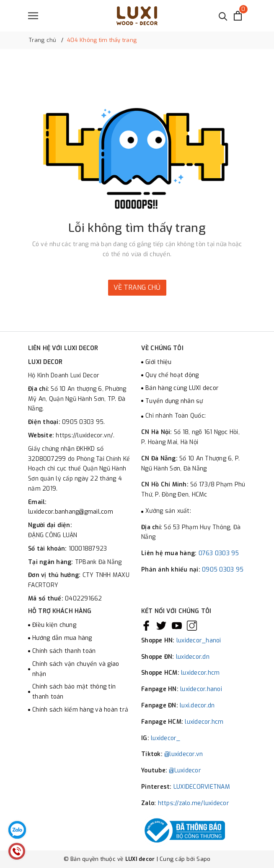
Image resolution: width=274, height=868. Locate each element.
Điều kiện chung (54, 625)
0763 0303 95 (219, 553)
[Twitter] (161, 625)
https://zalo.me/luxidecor (194, 803)
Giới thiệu (159, 362)
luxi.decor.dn (197, 706)
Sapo (203, 859)
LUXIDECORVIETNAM (202, 787)
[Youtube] (177, 625)
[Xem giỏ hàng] (238, 16)
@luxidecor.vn (184, 754)
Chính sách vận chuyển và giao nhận (76, 669)
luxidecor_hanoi (199, 641)
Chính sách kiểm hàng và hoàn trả (80, 710)
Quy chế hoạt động (172, 375)
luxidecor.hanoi (201, 689)
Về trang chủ (137, 287)
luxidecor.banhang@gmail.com (71, 512)
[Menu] (33, 16)
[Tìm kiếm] (223, 16)
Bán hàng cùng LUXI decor (182, 388)
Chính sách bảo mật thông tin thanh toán (74, 692)
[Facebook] (146, 625)
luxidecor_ (166, 738)
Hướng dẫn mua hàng (62, 638)
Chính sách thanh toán (64, 651)
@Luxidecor (185, 771)
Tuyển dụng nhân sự (174, 401)
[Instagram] (192, 625)
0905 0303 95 (223, 570)
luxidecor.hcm (200, 673)
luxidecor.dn (193, 657)
